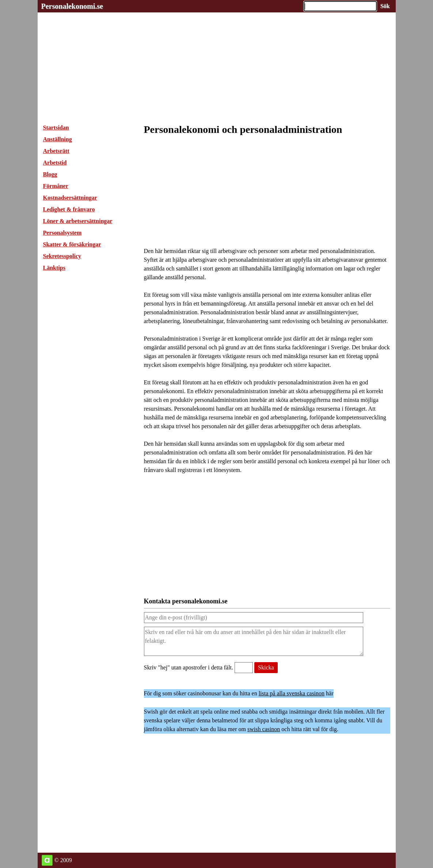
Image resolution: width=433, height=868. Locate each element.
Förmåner (56, 186)
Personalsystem (62, 233)
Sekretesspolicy (62, 256)
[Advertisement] (217, 64)
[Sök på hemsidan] (385, 6)
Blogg (50, 174)
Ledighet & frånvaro (69, 209)
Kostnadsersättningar (70, 198)
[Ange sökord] (340, 6)
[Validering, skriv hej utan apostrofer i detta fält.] (244, 668)
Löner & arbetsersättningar (78, 221)
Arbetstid (55, 163)
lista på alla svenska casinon (292, 693)
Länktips (54, 268)
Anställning (58, 139)
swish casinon (264, 729)
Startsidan (56, 128)
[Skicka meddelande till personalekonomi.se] (266, 668)
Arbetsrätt (56, 151)
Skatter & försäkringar (72, 244)
